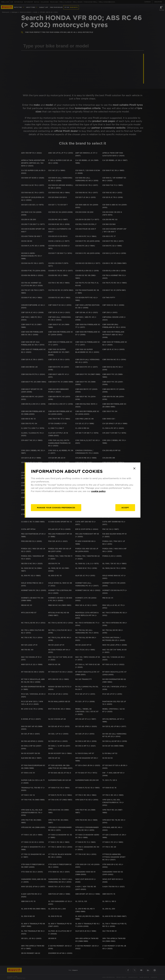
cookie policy (98, 491)
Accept (125, 508)
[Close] (134, 468)
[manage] (56, 508)
